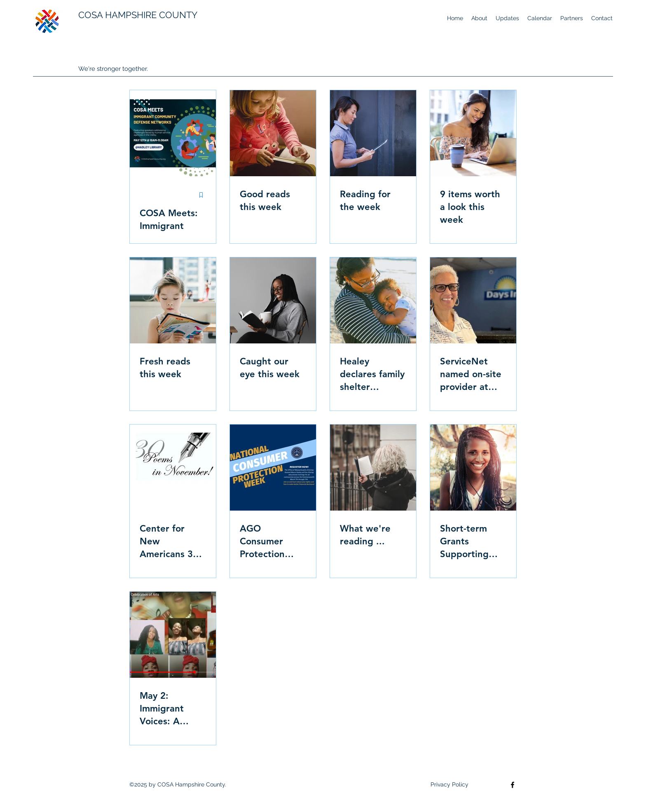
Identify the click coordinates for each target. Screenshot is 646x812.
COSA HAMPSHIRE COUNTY (138, 15)
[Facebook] (513, 785)
